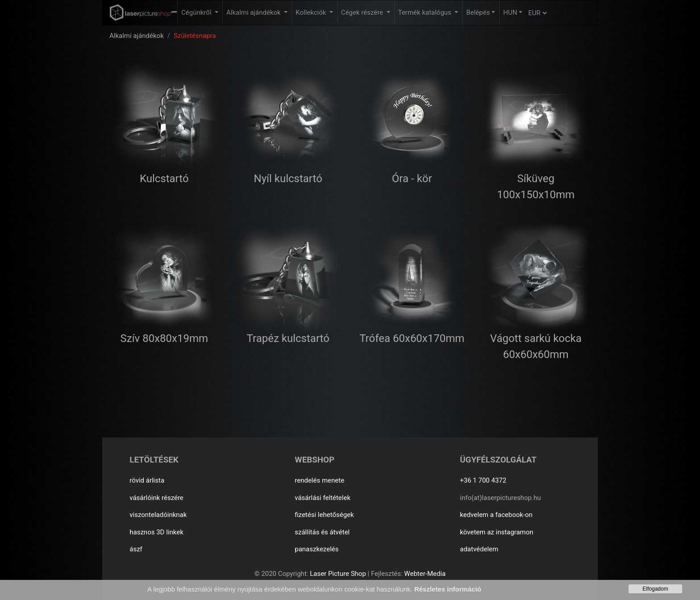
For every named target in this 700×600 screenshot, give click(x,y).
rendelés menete (319, 480)
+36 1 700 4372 (483, 480)
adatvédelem (479, 549)
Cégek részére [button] (363, 12)
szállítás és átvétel (322, 532)
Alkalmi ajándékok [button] (254, 12)
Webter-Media (425, 574)
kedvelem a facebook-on (496, 515)
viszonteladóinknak (158, 515)
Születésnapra (195, 36)
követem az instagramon (496, 532)
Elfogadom (655, 589)
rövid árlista (147, 480)
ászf (136, 549)
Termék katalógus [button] (426, 12)
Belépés (478, 12)
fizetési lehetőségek (324, 515)
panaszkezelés (317, 549)
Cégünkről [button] (197, 12)
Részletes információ (448, 589)
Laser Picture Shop (338, 574)
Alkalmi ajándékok (137, 36)
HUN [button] (510, 12)
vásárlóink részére (156, 498)
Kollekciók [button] (312, 12)
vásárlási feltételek (323, 498)
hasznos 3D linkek (156, 532)
